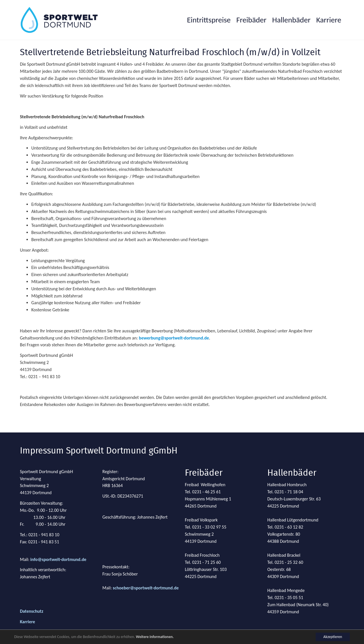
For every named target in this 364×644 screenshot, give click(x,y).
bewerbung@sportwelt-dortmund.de (174, 338)
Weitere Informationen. (155, 637)
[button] (251, 20)
